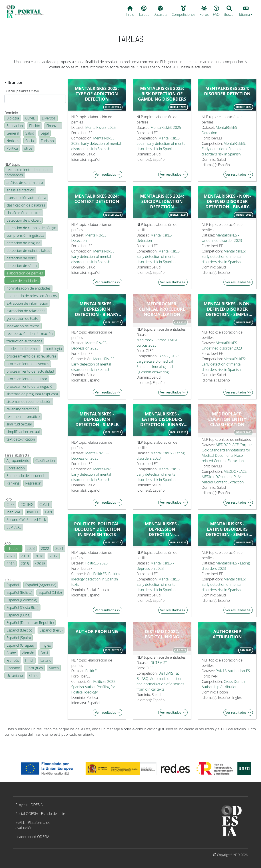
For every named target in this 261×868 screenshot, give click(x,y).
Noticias (13, 141)
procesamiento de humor (27, 379)
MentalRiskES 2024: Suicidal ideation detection (162, 201)
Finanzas (53, 126)
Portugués (35, 668)
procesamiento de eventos (28, 364)
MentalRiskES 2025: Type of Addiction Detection (97, 94)
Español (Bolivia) (19, 592)
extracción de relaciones (26, 311)
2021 (59, 548)
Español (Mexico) (20, 630)
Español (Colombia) (22, 600)
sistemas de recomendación (29, 401)
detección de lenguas (23, 243)
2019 (25, 556)
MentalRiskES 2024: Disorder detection (227, 91)
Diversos (49, 118)
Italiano (46, 660)
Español (13, 585)
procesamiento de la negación (30, 386)
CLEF (10, 505)
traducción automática (24, 341)
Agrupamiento (18, 461)
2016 (11, 564)
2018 (39, 556)
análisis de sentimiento (25, 183)
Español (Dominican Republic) (30, 623)
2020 (11, 556)
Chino (34, 675)
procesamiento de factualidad (30, 371)
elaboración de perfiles (25, 273)
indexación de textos (23, 326)
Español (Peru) (51, 630)
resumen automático (23, 417)
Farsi (44, 653)
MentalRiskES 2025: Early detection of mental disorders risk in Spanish (96, 143)
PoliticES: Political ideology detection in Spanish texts (96, 579)
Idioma (10, 580)
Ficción (35, 126)
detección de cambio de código (31, 228)
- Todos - (13, 548)
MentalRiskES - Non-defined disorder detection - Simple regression (227, 309)
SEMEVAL (14, 527)
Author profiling (97, 632)
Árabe (11, 653)
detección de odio (21, 258)
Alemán (28, 653)
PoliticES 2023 (97, 563)
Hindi (29, 660)
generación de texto (22, 318)
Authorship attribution (227, 634)
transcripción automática (26, 198)
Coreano (13, 668)
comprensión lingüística (25, 235)
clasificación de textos (24, 213)
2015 (25, 564)
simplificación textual (23, 432)
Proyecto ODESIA (29, 805)
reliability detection (22, 409)
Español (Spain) (19, 638)
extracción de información (27, 303)
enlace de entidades (22, 281)
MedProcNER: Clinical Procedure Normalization (162, 309)
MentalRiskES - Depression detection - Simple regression (97, 419)
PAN (49, 512)
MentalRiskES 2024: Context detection (97, 199)
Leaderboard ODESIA (32, 837)
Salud (30, 133)
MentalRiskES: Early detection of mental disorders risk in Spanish (224, 149)
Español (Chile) (50, 592)
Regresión (33, 483)
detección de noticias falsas (28, 250)
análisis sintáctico (20, 190)
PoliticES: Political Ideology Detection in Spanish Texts (97, 529)
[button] (246, 11)
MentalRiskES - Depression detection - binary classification (97, 309)
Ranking (13, 483)
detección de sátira (22, 266)
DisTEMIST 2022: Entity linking (162, 634)
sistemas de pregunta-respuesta (32, 394)
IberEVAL (14, 512)
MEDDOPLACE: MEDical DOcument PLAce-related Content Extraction (225, 477)
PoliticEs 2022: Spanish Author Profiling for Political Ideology (94, 687)
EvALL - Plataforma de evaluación (33, 825)
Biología (13, 118)
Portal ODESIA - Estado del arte (40, 814)
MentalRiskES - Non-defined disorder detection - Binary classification (227, 201)
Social (30, 141)
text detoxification (21, 439)
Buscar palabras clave (22, 91)
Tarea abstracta (17, 455)
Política (12, 148)
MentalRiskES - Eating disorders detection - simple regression (227, 529)
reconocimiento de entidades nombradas (29, 172)
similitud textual (19, 424)
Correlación (16, 468)
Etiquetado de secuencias (27, 476)
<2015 (40, 564)
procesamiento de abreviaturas (31, 356)
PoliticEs (92, 671)
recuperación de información (30, 334)
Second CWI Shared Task (26, 520)
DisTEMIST (159, 663)
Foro (8, 499)
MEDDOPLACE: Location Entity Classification (227, 419)
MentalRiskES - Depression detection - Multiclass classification (162, 529)
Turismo (47, 141)
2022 (45, 548)
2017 (54, 556)
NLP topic (12, 164)
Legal (45, 133)
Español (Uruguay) (21, 645)
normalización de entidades (28, 288)
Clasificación (45, 461)
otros (28, 148)
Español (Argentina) (41, 585)
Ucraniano (15, 675)
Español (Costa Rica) (22, 608)
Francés (13, 660)
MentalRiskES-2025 (101, 127)
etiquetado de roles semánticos (32, 296)
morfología (53, 349)
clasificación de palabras (26, 205)
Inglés (46, 645)
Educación (15, 126)
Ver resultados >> (108, 174)
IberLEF (33, 512)
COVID (30, 118)
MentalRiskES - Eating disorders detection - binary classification (162, 419)
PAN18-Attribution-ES (233, 671)
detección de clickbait (24, 220)
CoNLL (45, 505)
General (13, 133)
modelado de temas (22, 349)
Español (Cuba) (18, 615)
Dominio (11, 113)
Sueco (54, 668)
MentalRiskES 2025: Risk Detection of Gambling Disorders (162, 94)
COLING (27, 505)
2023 (31, 548)
